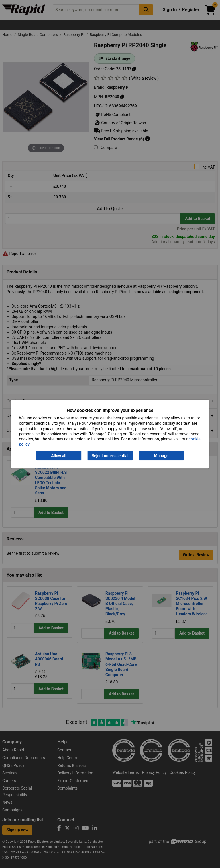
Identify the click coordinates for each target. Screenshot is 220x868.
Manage (161, 456)
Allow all (59, 456)
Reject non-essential (110, 456)
